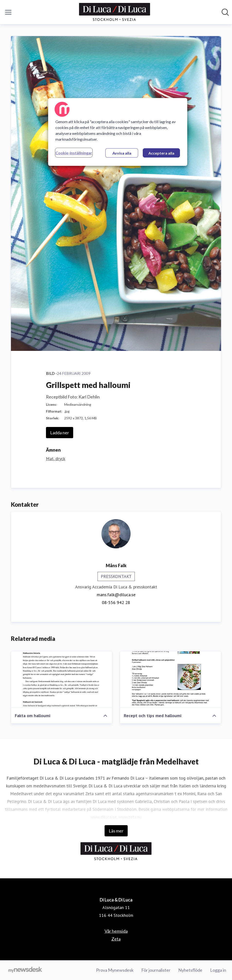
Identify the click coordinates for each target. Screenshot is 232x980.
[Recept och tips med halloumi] (170, 680)
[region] (118, 132)
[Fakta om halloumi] (62, 680)
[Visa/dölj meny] (8, 12)
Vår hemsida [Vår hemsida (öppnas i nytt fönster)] (116, 931)
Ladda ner (60, 433)
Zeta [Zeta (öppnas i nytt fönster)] (116, 939)
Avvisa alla (122, 153)
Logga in (218, 970)
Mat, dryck (56, 459)
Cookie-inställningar (74, 153)
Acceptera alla (161, 153)
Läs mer (116, 831)
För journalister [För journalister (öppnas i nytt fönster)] (156, 970)
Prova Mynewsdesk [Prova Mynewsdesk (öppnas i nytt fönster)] (115, 970)
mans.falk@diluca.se (116, 595)
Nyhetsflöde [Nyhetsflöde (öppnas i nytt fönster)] (190, 970)
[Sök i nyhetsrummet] (225, 12)
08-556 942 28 (116, 602)
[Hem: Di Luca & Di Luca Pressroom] (115, 12)
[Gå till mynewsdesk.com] (25, 970)
